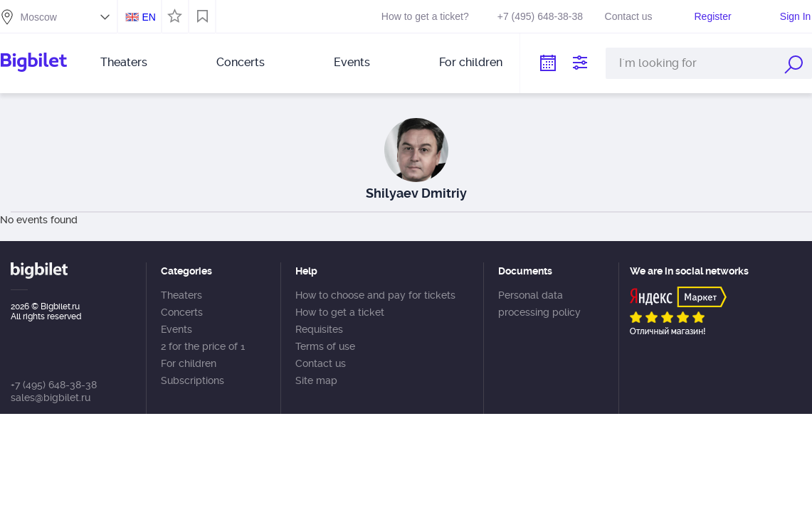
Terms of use (325, 346)
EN (148, 17)
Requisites (319, 329)
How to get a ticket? (425, 16)
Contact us (629, 16)
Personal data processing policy (539, 304)
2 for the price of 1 (203, 346)
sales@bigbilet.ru (51, 398)
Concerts (241, 62)
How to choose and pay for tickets (375, 295)
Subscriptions (193, 380)
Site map (316, 380)
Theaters (124, 62)
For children (471, 62)
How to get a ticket (340, 312)
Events (352, 62)
